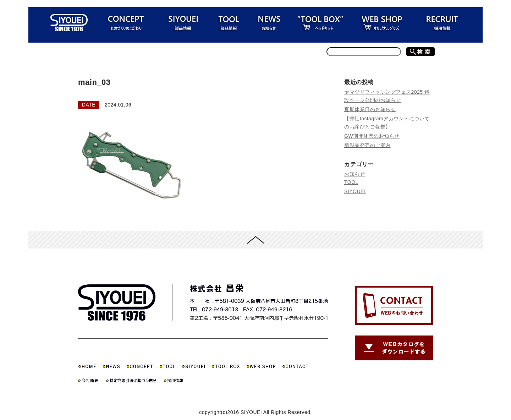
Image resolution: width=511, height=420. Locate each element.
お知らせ (355, 174)
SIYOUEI (355, 191)
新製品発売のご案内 (367, 145)
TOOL (351, 182)
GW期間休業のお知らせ (372, 136)
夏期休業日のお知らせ (370, 109)
